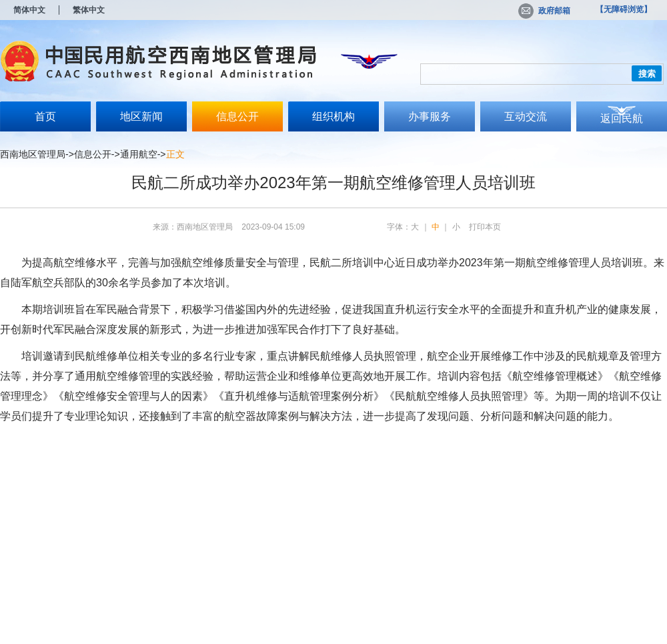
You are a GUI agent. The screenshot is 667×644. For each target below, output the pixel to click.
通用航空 (139, 154)
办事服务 (430, 116)
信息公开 (237, 116)
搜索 (647, 74)
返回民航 (622, 118)
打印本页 (485, 227)
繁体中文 (89, 10)
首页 (45, 116)
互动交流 (526, 116)
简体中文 (29, 10)
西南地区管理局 (33, 154)
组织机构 (333, 116)
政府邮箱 (544, 11)
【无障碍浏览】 (624, 9)
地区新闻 (141, 116)
